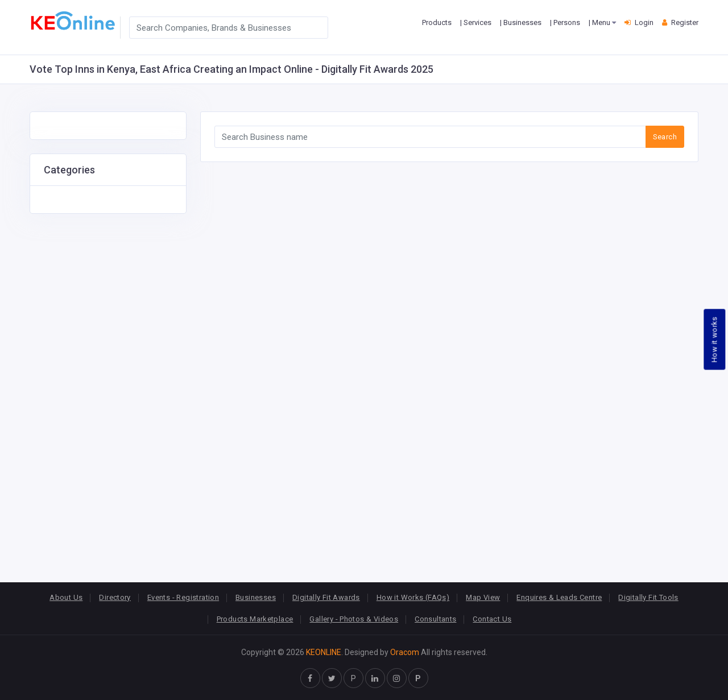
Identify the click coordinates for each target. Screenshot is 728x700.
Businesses (256, 597)
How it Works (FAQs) (413, 597)
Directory (115, 597)
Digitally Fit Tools (648, 597)
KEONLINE (324, 652)
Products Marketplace (255, 619)
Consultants (435, 619)
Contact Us (492, 619)
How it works (715, 339)
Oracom (405, 652)
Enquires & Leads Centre (559, 597)
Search (665, 137)
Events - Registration (183, 597)
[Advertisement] (108, 384)
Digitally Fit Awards (326, 597)
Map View (483, 597)
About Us (66, 597)
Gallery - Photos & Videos (354, 619)
